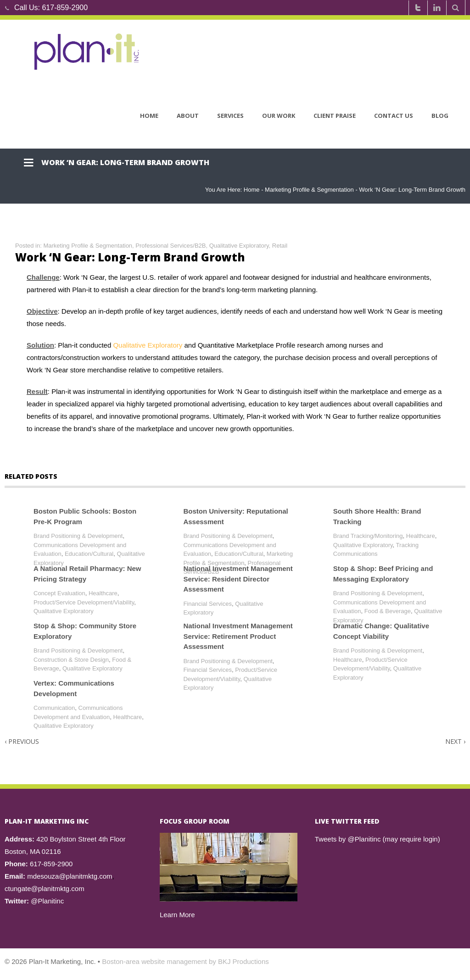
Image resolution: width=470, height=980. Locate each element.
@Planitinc (47, 901)
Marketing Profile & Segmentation (309, 190)
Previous (22, 741)
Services (230, 116)
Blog (440, 116)
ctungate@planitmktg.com (45, 889)
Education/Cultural (89, 554)
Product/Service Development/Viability (84, 602)
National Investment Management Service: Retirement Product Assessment (238, 636)
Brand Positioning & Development (78, 536)
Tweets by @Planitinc (348, 839)
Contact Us (394, 116)
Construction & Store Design (71, 660)
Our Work (279, 116)
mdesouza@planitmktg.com (70, 876)
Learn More (177, 915)
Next (455, 741)
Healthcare (421, 536)
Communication (54, 708)
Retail (280, 246)
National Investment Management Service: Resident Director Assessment (238, 579)
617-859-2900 (65, 8)
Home (149, 116)
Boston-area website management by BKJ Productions (185, 961)
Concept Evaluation (59, 593)
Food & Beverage (388, 611)
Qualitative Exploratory (239, 246)
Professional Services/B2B (171, 246)
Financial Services (207, 604)
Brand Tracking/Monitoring (368, 536)
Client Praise (335, 116)
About (188, 116)
